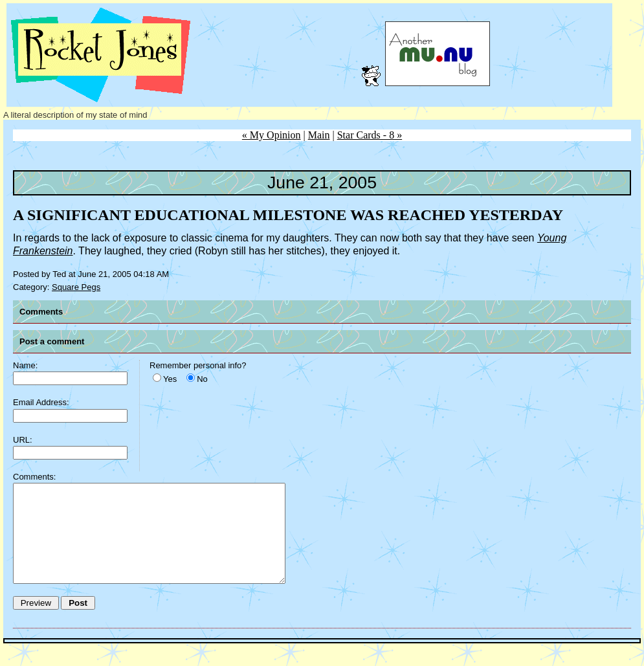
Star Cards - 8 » (370, 135)
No (202, 379)
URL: (23, 440)
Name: (25, 365)
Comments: (34, 477)
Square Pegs (76, 287)
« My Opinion (272, 135)
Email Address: (41, 402)
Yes (170, 379)
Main (319, 135)
